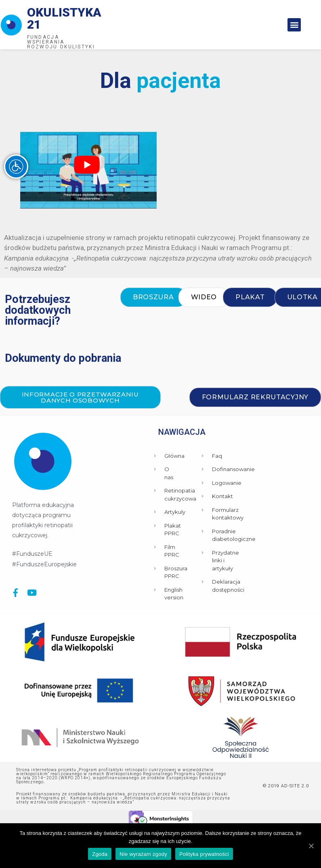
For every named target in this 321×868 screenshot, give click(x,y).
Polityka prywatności (204, 854)
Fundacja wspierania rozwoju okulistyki (61, 42)
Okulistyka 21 (64, 18)
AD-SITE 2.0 (295, 786)
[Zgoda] (311, 846)
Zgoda (100, 854)
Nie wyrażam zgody (143, 854)
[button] (294, 25)
